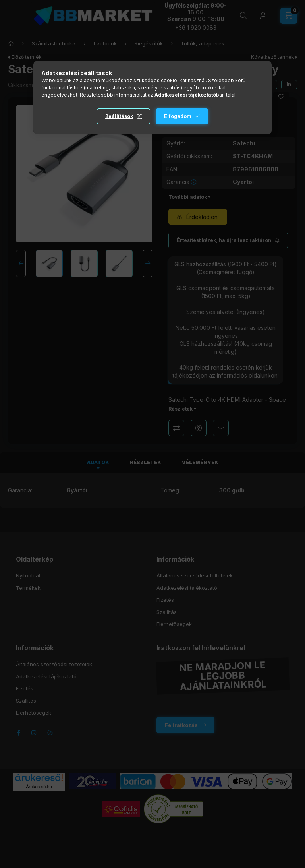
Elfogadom (178, 116)
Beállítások (119, 116)
